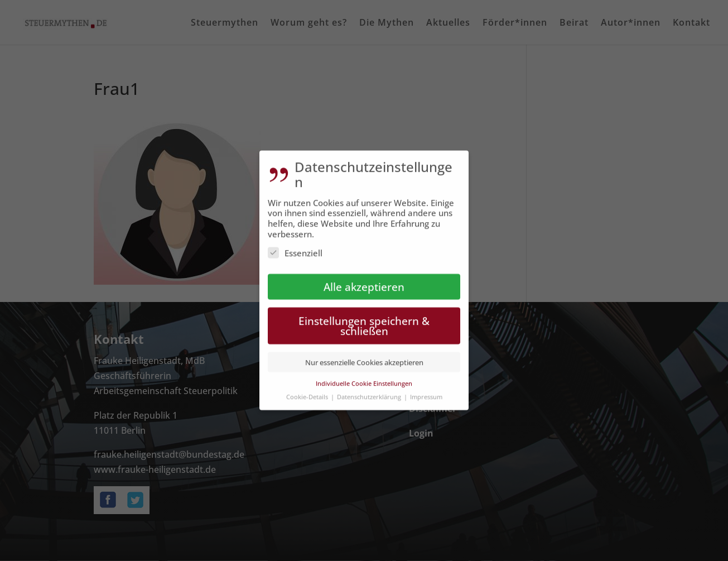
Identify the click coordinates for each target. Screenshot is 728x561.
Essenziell (295, 245)
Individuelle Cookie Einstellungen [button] (364, 375)
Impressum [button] (426, 389)
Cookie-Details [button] (308, 389)
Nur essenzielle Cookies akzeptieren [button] (364, 355)
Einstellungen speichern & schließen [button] (364, 318)
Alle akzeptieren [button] (364, 279)
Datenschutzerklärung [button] (370, 389)
